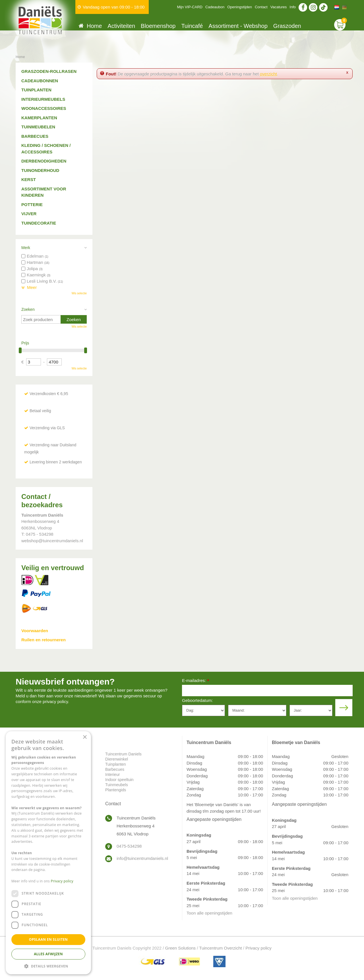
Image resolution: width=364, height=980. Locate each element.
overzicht (268, 74)
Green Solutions (181, 948)
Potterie (32, 205)
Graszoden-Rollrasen (49, 71)
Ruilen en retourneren (44, 640)
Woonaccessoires (44, 108)
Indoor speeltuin (119, 780)
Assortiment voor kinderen (44, 192)
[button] (48, 966)
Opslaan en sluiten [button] (48, 939)
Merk (26, 248)
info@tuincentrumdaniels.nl (142, 858)
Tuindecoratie (39, 223)
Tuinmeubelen (38, 127)
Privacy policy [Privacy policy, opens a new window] (62, 881)
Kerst (29, 179)
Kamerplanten (39, 118)
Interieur (112, 774)
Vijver (29, 214)
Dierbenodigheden (44, 161)
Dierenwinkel (117, 759)
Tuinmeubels (117, 785)
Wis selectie (79, 293)
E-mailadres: (196, 681)
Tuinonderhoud (40, 170)
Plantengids (116, 790)
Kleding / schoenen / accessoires (46, 149)
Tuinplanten (36, 90)
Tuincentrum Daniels (123, 754)
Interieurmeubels (43, 99)
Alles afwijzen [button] (48, 954)
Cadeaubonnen (40, 81)
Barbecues (35, 136)
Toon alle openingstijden (209, 913)
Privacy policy (258, 948)
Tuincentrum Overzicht (220, 948)
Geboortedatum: (197, 700)
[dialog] (48, 853)
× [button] (85, 737)
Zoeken (28, 309)
